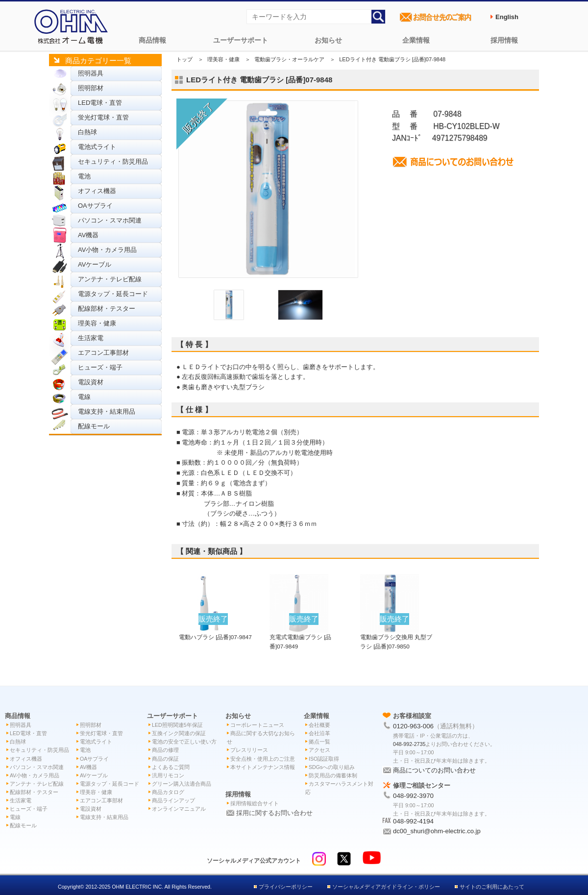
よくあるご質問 (171, 767)
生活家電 (91, 338)
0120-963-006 (413, 726)
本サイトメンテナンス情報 (263, 767)
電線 (84, 397)
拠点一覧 (319, 742)
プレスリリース (249, 750)
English (507, 17)
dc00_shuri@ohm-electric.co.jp (437, 831)
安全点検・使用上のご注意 (263, 759)
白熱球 (87, 132)
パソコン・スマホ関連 (110, 220)
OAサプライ (95, 206)
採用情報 (504, 40)
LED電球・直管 (100, 103)
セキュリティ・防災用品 (113, 162)
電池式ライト (97, 147)
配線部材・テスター (107, 309)
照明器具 (91, 73)
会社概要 (319, 725)
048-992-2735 (409, 744)
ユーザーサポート (241, 40)
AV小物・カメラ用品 (107, 250)
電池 (84, 176)
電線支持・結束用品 (107, 411)
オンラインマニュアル (179, 809)
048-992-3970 (413, 796)
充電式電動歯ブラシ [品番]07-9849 (301, 637)
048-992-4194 (413, 821)
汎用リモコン (168, 775)
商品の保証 (165, 759)
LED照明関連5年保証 (177, 725)
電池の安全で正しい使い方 (184, 742)
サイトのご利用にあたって (492, 887)
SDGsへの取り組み (332, 767)
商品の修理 (165, 750)
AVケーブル (95, 264)
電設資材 (91, 382)
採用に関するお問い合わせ (274, 813)
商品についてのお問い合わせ (434, 770)
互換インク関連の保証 (179, 733)
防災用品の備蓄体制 (333, 775)
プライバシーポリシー (286, 887)
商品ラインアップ (173, 800)
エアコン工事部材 (103, 353)
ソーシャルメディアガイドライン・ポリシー (386, 887)
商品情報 (152, 40)
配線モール (94, 426)
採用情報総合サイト (255, 803)
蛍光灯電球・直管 (103, 117)
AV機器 (88, 235)
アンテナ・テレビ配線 (110, 279)
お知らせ (328, 40)
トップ (184, 59)
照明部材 (91, 88)
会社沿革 (319, 733)
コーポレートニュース (257, 725)
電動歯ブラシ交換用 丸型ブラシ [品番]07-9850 (396, 637)
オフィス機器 (97, 191)
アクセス (319, 750)
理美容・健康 (97, 323)
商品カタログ (168, 792)
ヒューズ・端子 (100, 367)
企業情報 (416, 40)
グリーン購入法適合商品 (182, 784)
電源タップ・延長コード (113, 294)
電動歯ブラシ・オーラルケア (289, 59)
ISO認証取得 (324, 759)
